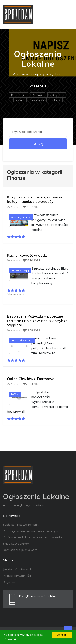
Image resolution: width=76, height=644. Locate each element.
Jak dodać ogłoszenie (18, 569)
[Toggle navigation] (67, 14)
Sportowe (38, 95)
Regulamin (10, 582)
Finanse (14, 207)
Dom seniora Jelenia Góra (20, 550)
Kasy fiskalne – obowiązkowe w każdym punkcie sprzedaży (35, 199)
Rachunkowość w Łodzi (27, 255)
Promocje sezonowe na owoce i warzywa (31, 531)
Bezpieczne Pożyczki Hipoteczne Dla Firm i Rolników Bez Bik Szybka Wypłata (37, 321)
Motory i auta (57, 95)
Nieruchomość (36, 100)
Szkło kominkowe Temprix (21, 525)
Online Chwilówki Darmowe (31, 379)
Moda (19, 100)
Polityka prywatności (17, 576)
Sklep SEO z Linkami (17, 544)
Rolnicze (56, 100)
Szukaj (38, 144)
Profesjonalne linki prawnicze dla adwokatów (34, 537)
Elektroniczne (18, 95)
